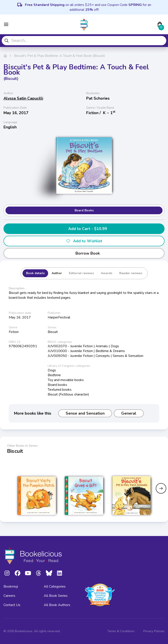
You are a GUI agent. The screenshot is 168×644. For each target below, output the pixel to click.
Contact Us (12, 605)
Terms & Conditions (121, 631)
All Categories (55, 586)
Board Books (84, 210)
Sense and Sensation (85, 413)
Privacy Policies (154, 631)
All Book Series (56, 596)
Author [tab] (57, 273)
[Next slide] (161, 488)
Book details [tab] (35, 273)
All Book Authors (57, 605)
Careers (9, 596)
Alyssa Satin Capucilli (23, 98)
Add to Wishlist (84, 241)
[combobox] (84, 41)
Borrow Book (84, 253)
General (129, 413)
